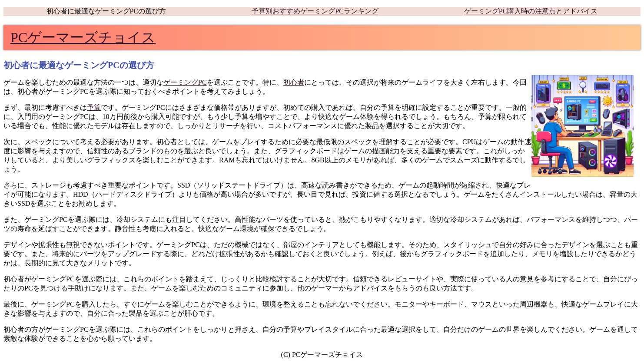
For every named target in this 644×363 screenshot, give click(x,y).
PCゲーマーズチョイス (83, 37)
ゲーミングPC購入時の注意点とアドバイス (531, 11)
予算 (94, 107)
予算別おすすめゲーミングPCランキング (315, 11)
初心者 (294, 82)
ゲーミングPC (185, 82)
